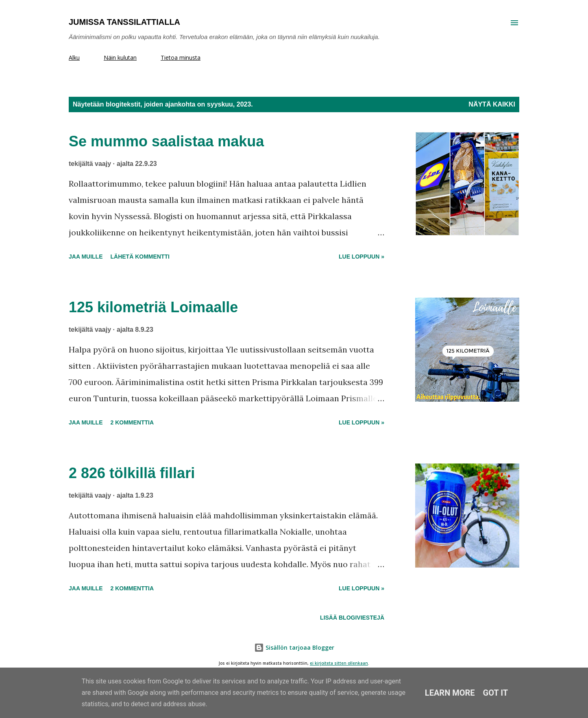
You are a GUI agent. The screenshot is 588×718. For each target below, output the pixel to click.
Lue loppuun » (362, 257)
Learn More (450, 693)
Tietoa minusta (181, 58)
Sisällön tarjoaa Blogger (294, 647)
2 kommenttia (132, 422)
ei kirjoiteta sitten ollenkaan (339, 663)
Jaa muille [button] (86, 257)
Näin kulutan (120, 58)
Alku (74, 58)
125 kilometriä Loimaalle (153, 307)
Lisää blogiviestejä (352, 618)
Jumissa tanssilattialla (124, 22)
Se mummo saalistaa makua (166, 141)
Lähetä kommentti (140, 257)
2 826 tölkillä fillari (132, 473)
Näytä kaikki (492, 104)
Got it (496, 693)
